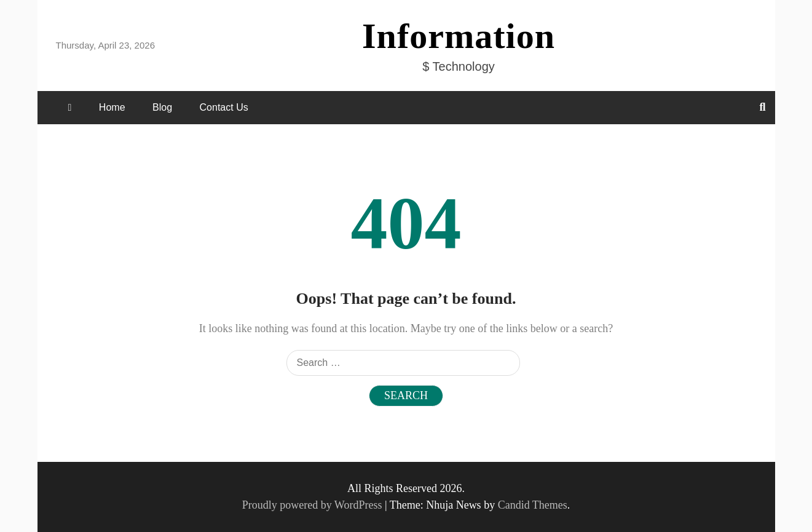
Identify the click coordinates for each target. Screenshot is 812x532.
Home (112, 107)
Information (459, 36)
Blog (162, 107)
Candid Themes (533, 505)
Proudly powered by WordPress (313, 505)
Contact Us (224, 107)
